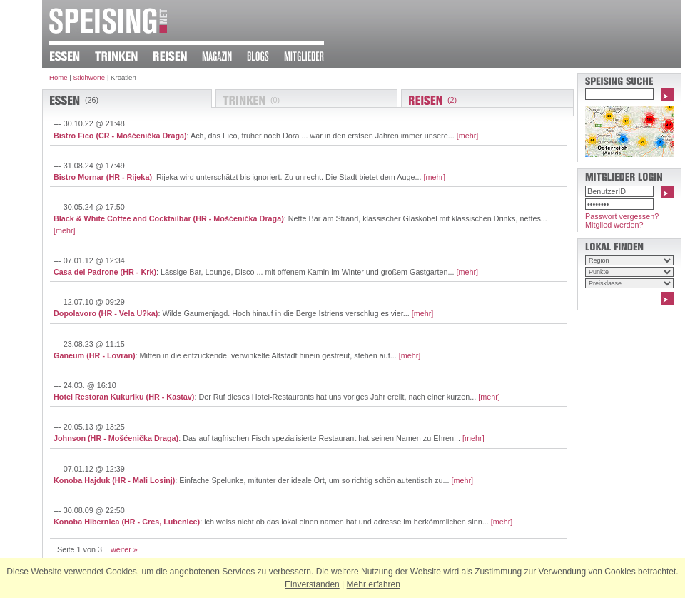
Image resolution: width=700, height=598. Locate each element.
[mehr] (468, 136)
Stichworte (89, 77)
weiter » (124, 549)
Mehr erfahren (374, 584)
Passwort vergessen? (622, 216)
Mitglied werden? (614, 225)
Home (59, 77)
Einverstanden (312, 584)
